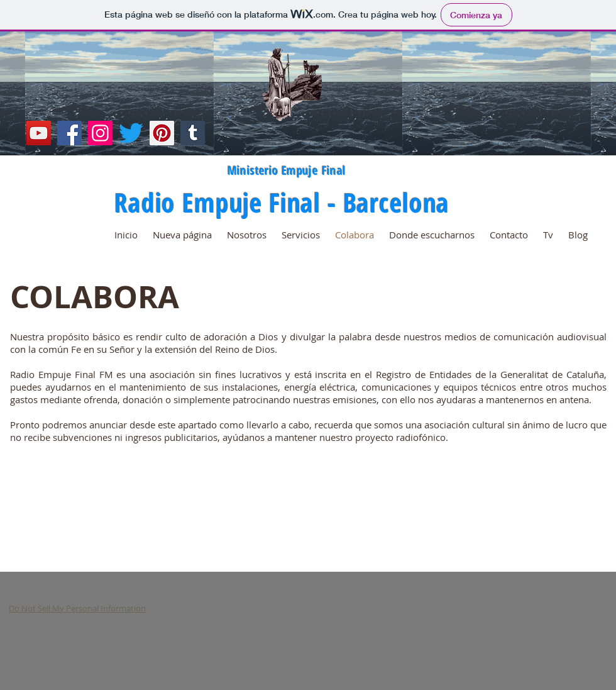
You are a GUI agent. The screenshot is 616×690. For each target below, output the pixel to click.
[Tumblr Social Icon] (193, 133)
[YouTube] (39, 133)
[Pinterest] (162, 133)
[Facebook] (69, 133)
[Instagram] (100, 133)
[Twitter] (131, 133)
